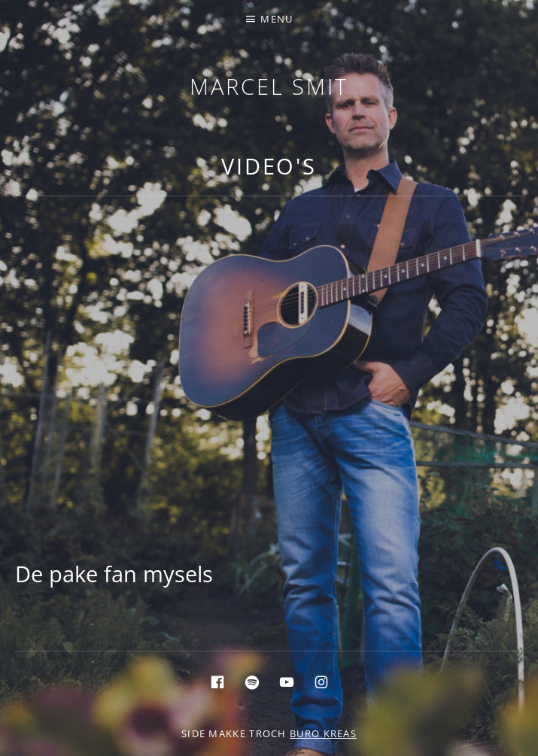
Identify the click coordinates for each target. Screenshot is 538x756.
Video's (269, 166)
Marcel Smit (269, 86)
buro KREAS (323, 733)
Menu (277, 19)
